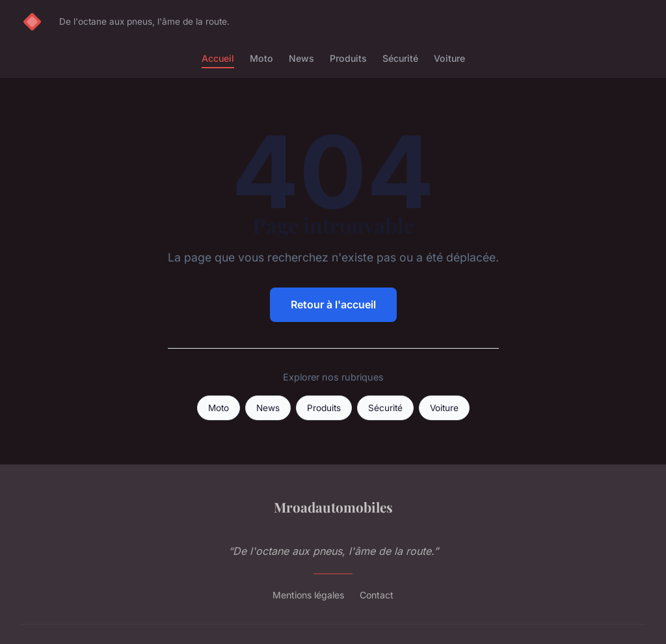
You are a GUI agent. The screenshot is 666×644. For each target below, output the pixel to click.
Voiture (449, 58)
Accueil (218, 58)
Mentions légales (308, 595)
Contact (377, 595)
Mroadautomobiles (333, 507)
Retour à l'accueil (333, 304)
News (301, 58)
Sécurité (400, 58)
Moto (261, 58)
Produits (348, 58)
